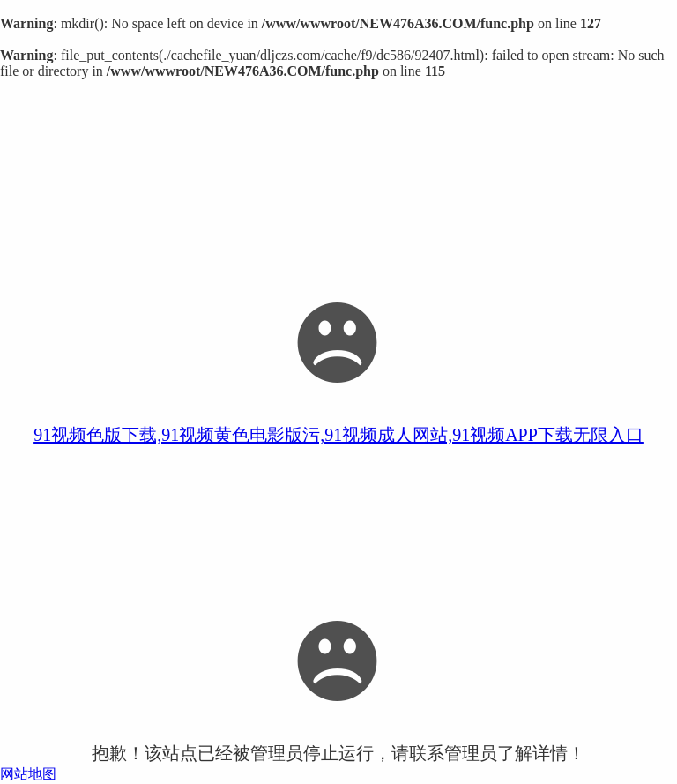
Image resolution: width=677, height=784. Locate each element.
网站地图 (28, 774)
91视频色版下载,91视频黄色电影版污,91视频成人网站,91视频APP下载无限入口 (338, 435)
